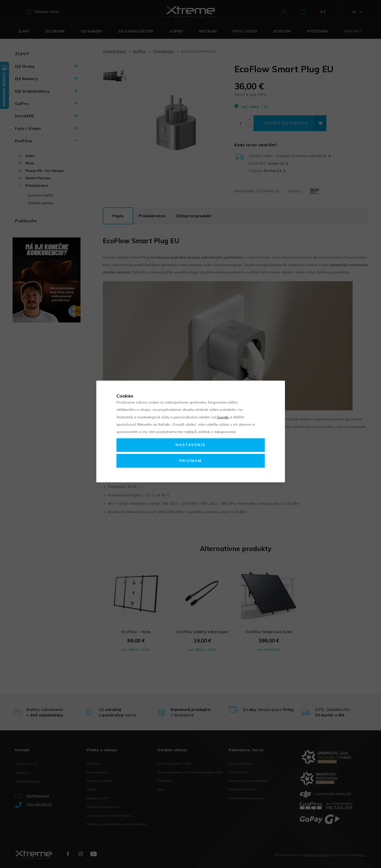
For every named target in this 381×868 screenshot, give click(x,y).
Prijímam (191, 461)
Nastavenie (190, 445)
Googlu (223, 417)
